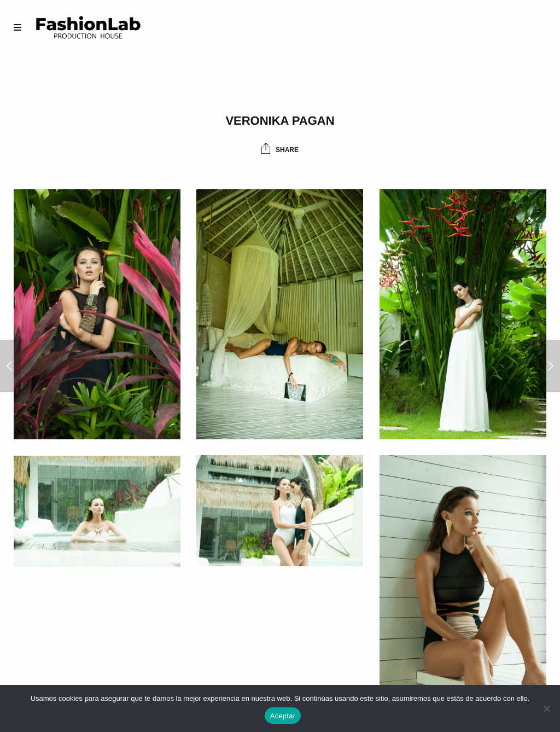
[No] (546, 708)
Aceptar (283, 716)
